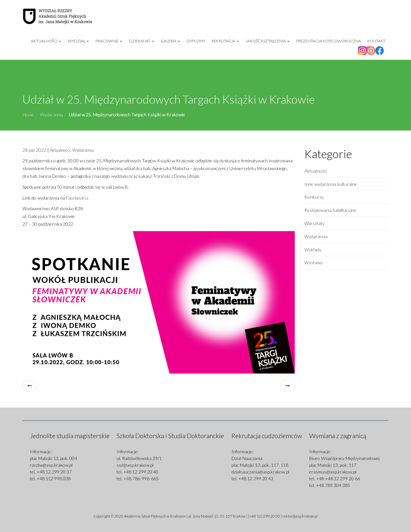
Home (28, 115)
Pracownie (109, 41)
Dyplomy (196, 41)
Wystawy (314, 262)
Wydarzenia (51, 115)
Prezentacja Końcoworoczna (328, 41)
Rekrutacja (225, 41)
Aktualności (46, 41)
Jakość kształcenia (268, 41)
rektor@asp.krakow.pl (300, 516)
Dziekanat (141, 41)
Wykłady (313, 250)
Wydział (78, 41)
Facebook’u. (77, 198)
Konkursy (314, 197)
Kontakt (376, 41)
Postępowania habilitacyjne (330, 210)
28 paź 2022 (34, 150)
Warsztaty (315, 223)
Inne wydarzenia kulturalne (331, 184)
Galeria (170, 41)
